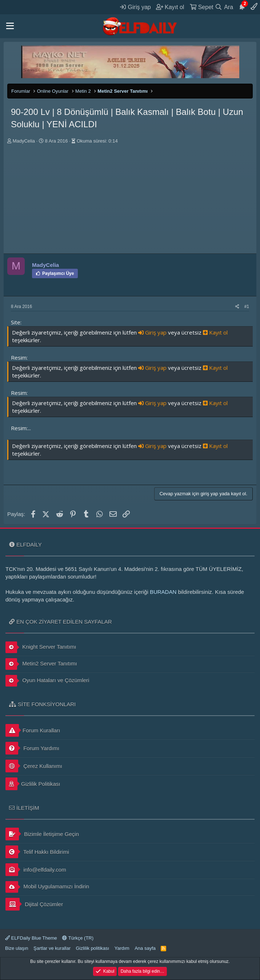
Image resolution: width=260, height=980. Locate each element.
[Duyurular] (242, 7)
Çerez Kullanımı (34, 766)
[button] (10, 26)
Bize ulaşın (17, 948)
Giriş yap (153, 332)
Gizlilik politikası (92, 948)
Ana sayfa (145, 948)
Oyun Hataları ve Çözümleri (47, 681)
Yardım (122, 948)
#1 (247, 307)
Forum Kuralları (33, 730)
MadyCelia (24, 141)
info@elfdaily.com (36, 870)
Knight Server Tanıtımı (41, 647)
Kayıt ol (215, 332)
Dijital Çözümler (34, 904)
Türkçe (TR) (78, 938)
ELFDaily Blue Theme (31, 938)
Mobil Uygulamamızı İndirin (47, 887)
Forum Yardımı (32, 748)
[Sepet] (201, 7)
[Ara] (224, 7)
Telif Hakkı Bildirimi (37, 852)
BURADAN (163, 592)
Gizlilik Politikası (33, 784)
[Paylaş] (237, 307)
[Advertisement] (130, 199)
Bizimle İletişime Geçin (42, 834)
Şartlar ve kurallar (52, 948)
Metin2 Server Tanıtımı (41, 664)
